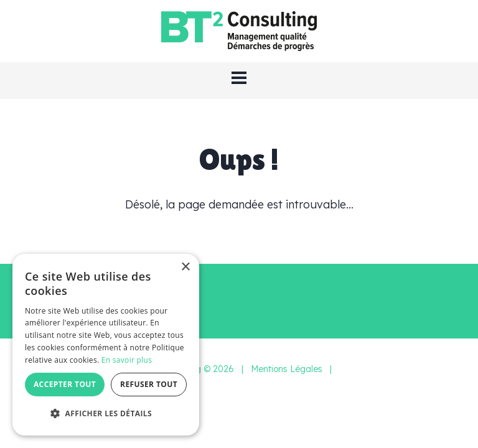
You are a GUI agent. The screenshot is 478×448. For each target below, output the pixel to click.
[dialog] (106, 345)
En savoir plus (127, 360)
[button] (239, 78)
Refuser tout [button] (149, 384)
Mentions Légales (287, 369)
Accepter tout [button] (65, 384)
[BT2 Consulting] (239, 30)
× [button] (185, 267)
